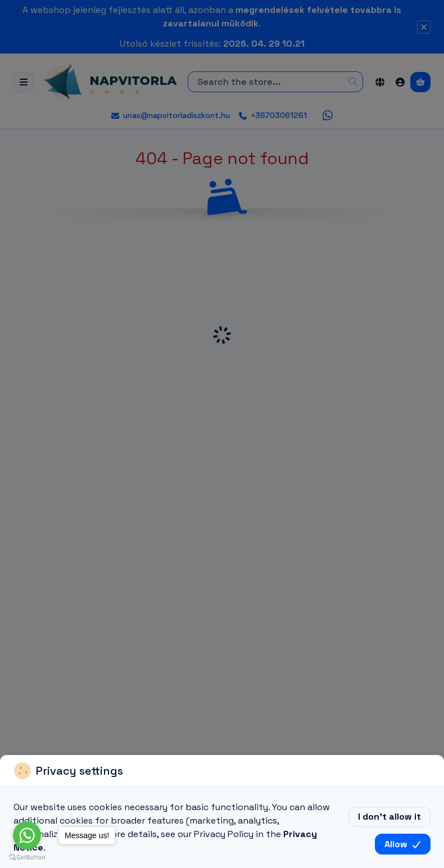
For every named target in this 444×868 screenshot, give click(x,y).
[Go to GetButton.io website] (27, 857)
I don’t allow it (389, 817)
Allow (403, 844)
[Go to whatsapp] (27, 835)
